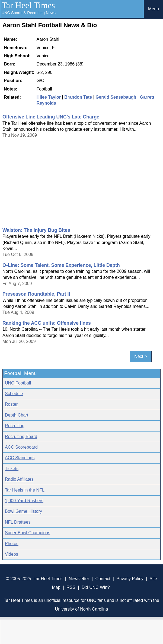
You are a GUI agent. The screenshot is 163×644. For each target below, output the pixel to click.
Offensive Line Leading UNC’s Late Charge (51, 117)
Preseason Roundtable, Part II (36, 294)
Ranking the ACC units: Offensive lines (47, 323)
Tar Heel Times (28, 5)
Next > (141, 356)
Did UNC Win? (96, 587)
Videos (12, 554)
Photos (12, 544)
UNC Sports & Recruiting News (29, 13)
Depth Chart (17, 415)
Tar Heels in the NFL (25, 490)
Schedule (14, 394)
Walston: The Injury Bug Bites (36, 230)
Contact (103, 579)
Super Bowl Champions (28, 533)
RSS (71, 587)
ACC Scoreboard (21, 447)
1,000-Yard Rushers (24, 501)
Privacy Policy (130, 579)
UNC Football (18, 383)
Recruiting (15, 426)
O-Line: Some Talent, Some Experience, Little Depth (61, 265)
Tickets (12, 469)
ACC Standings (20, 458)
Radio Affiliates (19, 479)
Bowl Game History (23, 511)
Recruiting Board (21, 437)
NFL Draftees (18, 522)
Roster (11, 404)
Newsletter (79, 579)
